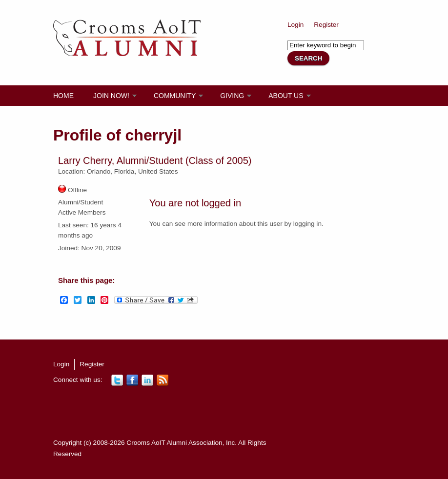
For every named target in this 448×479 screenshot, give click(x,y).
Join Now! (111, 96)
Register (326, 25)
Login (295, 25)
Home (63, 96)
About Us (286, 96)
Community (175, 96)
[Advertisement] (231, 412)
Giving (232, 96)
